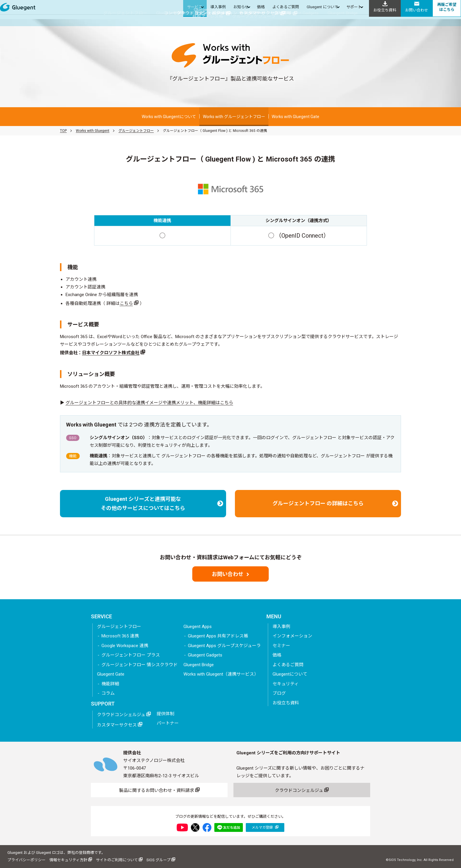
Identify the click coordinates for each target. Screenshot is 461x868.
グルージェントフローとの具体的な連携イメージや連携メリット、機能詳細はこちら (149, 403)
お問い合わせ (230, 574)
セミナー (281, 646)
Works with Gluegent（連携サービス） (221, 674)
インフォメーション (292, 636)
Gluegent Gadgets (205, 655)
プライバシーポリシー (26, 860)
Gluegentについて (290, 674)
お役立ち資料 (286, 703)
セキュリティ (286, 684)
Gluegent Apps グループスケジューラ (224, 646)
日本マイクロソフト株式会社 (111, 353)
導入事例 (281, 627)
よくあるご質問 (288, 665)
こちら (126, 303)
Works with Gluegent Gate (295, 117)
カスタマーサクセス (120, 725)
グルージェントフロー (136, 131)
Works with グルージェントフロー (234, 117)
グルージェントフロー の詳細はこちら (335, 503)
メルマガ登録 (265, 827)
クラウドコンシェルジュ (124, 714)
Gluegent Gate (111, 674)
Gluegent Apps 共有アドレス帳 (218, 636)
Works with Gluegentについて (169, 117)
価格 (277, 655)
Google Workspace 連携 (125, 646)
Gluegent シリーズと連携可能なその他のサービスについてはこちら (162, 504)
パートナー (168, 723)
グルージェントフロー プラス (131, 655)
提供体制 (166, 714)
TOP (63, 131)
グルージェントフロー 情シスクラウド (140, 665)
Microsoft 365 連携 (120, 636)
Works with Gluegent (93, 131)
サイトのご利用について (119, 860)
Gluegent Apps (198, 627)
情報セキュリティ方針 (71, 860)
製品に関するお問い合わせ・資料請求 (159, 790)
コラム (108, 693)
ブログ (279, 693)
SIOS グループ (161, 860)
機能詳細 (110, 684)
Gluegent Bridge (199, 665)
